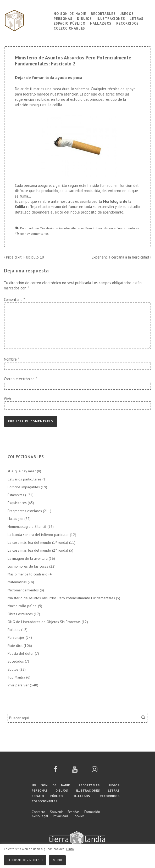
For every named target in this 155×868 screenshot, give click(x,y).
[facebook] (56, 771)
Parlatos (14, 630)
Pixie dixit (15, 646)
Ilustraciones (111, 18)
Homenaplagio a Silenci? (27, 527)
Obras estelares (20, 614)
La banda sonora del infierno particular (38, 535)
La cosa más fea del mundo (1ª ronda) (38, 542)
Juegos (127, 13)
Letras (137, 18)
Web (7, 399)
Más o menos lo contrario (27, 574)
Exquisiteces (17, 503)
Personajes (16, 637)
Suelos (13, 669)
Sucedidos (16, 661)
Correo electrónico (19, 379)
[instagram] (95, 771)
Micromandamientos (23, 590)
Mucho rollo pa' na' (22, 606)
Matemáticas (17, 582)
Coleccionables (69, 28)
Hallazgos (101, 23)
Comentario (14, 299)
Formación (92, 812)
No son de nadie (70, 13)
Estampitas (16, 495)
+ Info (70, 849)
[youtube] (75, 771)
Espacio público (70, 23)
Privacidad (60, 816)
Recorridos (128, 23)
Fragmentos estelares (25, 511)
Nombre (10, 359)
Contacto (38, 812)
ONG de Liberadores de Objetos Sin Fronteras (44, 622)
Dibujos (84, 18)
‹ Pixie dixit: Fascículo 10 (24, 257)
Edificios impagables (24, 487)
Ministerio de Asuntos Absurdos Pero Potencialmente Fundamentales (90, 228)
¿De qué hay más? (22, 471)
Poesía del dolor (21, 653)
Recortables (103, 13)
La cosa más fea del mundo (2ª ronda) (38, 550)
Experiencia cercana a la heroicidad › (121, 257)
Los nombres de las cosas (28, 566)
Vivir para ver (18, 685)
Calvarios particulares (24, 479)
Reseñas (74, 812)
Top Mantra (16, 677)
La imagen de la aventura (28, 558)
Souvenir (56, 812)
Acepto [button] (57, 859)
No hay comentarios (34, 234)
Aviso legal (40, 816)
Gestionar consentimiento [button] (25, 859)
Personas (63, 18)
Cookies (79, 816)
